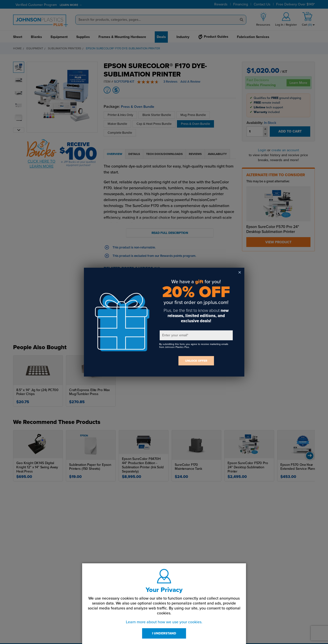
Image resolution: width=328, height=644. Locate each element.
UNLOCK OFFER (196, 361)
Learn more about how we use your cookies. (164, 622)
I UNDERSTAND (164, 633)
